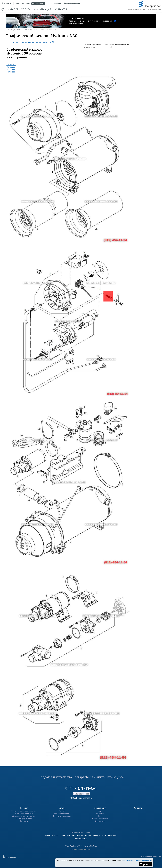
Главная (10, 30)
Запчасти (27, 30)
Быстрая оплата (81, 839)
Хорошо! (145, 864)
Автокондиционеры (62, 813)
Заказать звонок (38, 4)
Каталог (13, 9)
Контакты (60, 9)
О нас (100, 816)
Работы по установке (62, 816)
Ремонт (62, 811)
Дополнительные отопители (24, 816)
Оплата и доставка (100, 818)
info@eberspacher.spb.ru (81, 798)
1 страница (11, 65)
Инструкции (100, 821)
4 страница (11, 72)
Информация (42, 9)
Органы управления (24, 818)
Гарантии (100, 813)
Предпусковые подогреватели (24, 811)
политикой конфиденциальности (137, 860)
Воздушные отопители (24, 813)
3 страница (11, 69)
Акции (100, 811)
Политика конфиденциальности (81, 849)
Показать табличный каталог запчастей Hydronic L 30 (30, 42)
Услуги (26, 9)
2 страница (11, 67)
